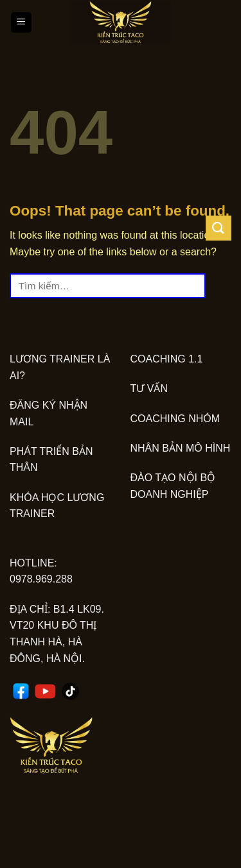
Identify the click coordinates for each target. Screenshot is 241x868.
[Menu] (22, 23)
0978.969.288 (41, 579)
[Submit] (219, 228)
